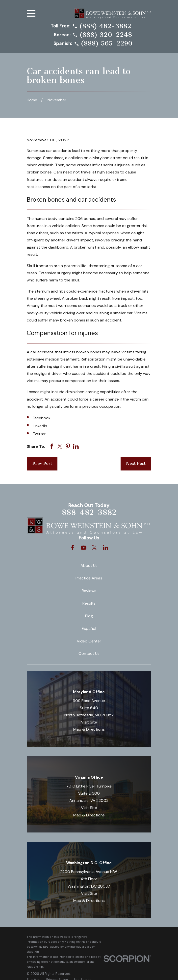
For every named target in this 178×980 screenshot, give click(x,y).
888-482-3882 (89, 512)
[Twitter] (94, 548)
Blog (89, 616)
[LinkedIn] (106, 548)
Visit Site (89, 722)
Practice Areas (89, 578)
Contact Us (89, 653)
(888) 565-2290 (107, 43)
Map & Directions (89, 729)
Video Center (89, 641)
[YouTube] (84, 548)
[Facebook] (73, 548)
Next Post (136, 463)
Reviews (89, 591)
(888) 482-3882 (105, 26)
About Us (89, 565)
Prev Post (42, 463)
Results (89, 603)
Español (89, 628)
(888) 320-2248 (106, 35)
